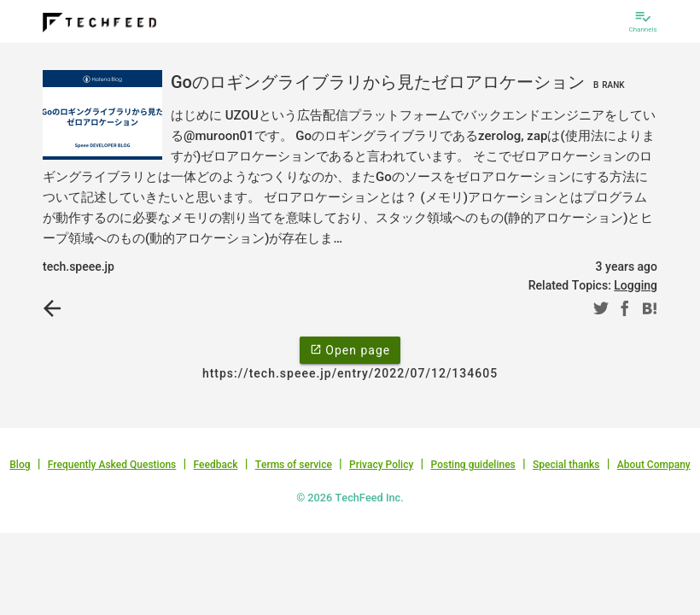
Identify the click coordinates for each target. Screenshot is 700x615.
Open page (350, 349)
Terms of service (294, 465)
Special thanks (566, 465)
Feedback (216, 465)
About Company (654, 465)
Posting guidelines (472, 465)
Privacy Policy (381, 465)
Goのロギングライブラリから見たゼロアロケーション (400, 82)
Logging (636, 285)
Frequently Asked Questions (112, 465)
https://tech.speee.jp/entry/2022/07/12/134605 (350, 373)
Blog (20, 465)
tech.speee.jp (79, 266)
